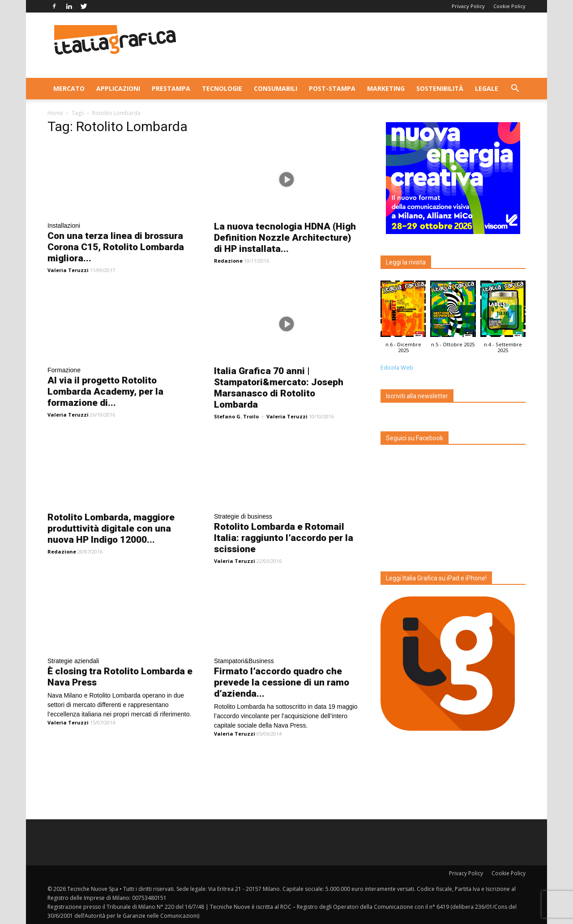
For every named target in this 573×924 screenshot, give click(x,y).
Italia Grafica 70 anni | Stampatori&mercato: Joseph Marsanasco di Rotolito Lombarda (279, 388)
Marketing (386, 88)
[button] (515, 89)
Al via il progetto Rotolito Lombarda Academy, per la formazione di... (105, 392)
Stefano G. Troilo (236, 416)
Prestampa (171, 88)
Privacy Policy (468, 6)
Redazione (228, 261)
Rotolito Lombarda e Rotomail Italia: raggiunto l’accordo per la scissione (284, 538)
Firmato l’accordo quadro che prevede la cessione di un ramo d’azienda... (282, 682)
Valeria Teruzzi (68, 270)
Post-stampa (332, 88)
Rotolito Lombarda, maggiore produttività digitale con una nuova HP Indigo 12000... (111, 528)
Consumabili (276, 88)
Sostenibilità (440, 88)
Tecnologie (222, 88)
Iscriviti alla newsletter (417, 396)
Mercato (69, 88)
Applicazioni (118, 88)
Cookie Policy (509, 6)
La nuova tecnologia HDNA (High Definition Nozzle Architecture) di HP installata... (285, 238)
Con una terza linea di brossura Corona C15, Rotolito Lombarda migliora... (116, 247)
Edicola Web (397, 368)
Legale (487, 88)
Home (55, 113)
